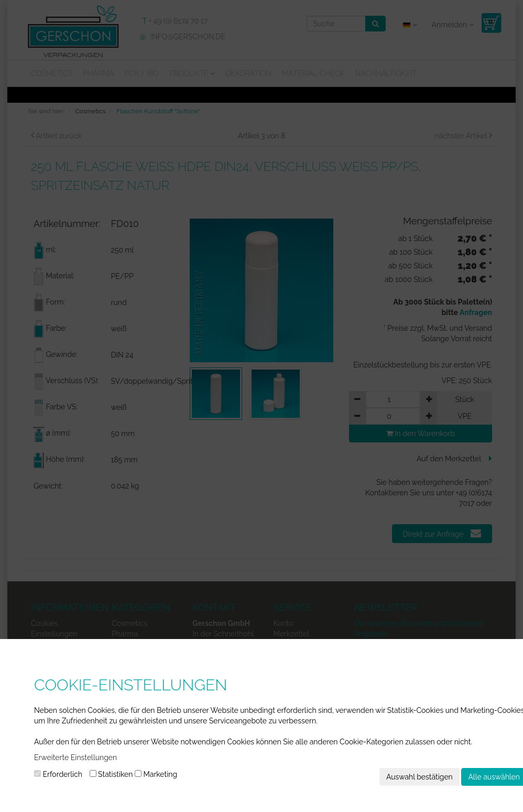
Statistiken (111, 774)
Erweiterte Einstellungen (75, 757)
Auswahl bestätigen (420, 777)
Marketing (156, 774)
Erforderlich (58, 774)
